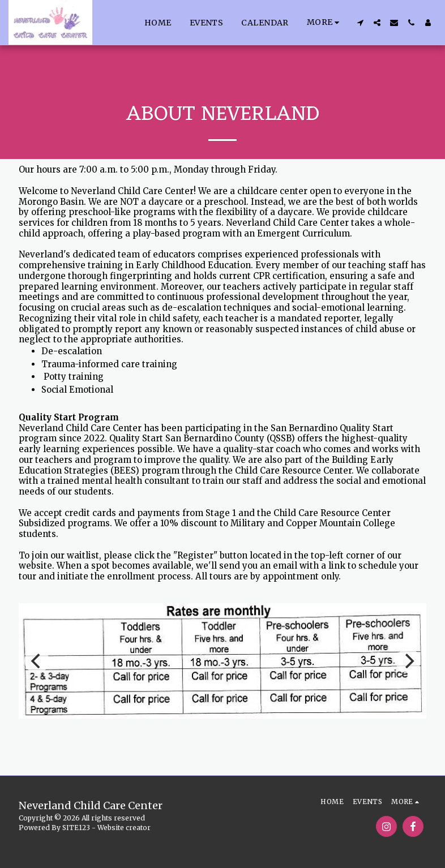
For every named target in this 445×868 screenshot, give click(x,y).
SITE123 (76, 828)
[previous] (37, 661)
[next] (408, 661)
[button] (360, 23)
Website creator (124, 828)
